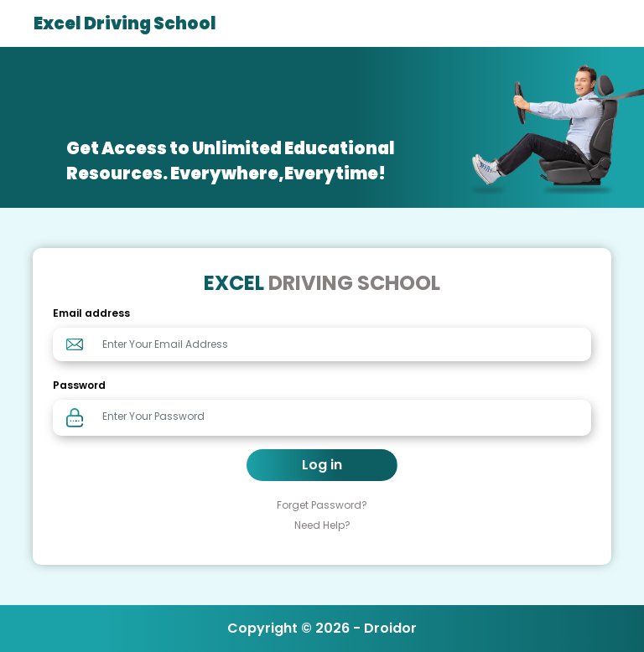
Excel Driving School (125, 23)
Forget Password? (322, 505)
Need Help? (322, 525)
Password (79, 385)
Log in (322, 465)
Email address (91, 313)
